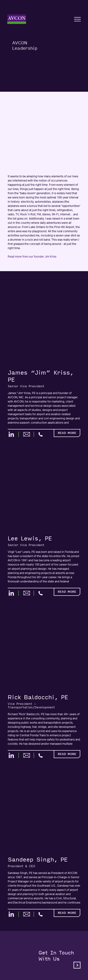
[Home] (17, 19)
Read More (67, 433)
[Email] (29, 434)
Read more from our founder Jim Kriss (32, 257)
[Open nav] (77, 19)
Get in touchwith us (59, 959)
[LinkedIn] (13, 434)
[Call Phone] (41, 434)
